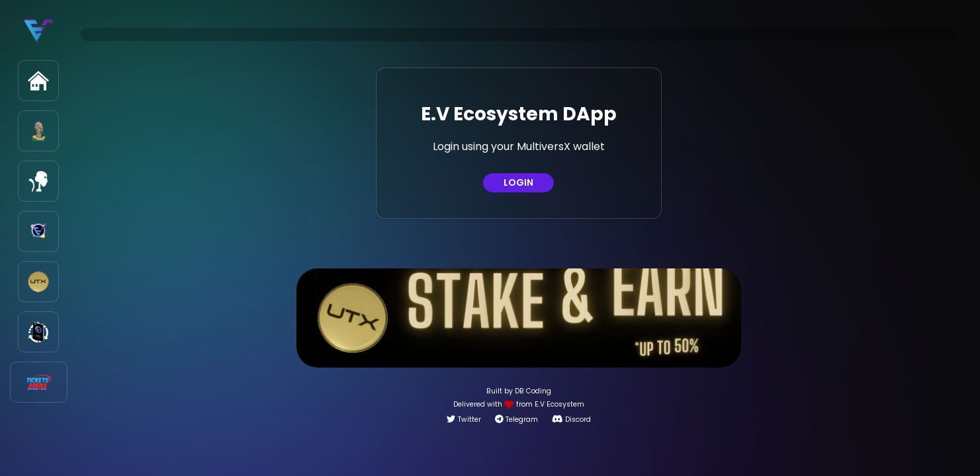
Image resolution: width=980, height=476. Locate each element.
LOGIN (518, 182)
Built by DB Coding (519, 391)
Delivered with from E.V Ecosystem (519, 404)
